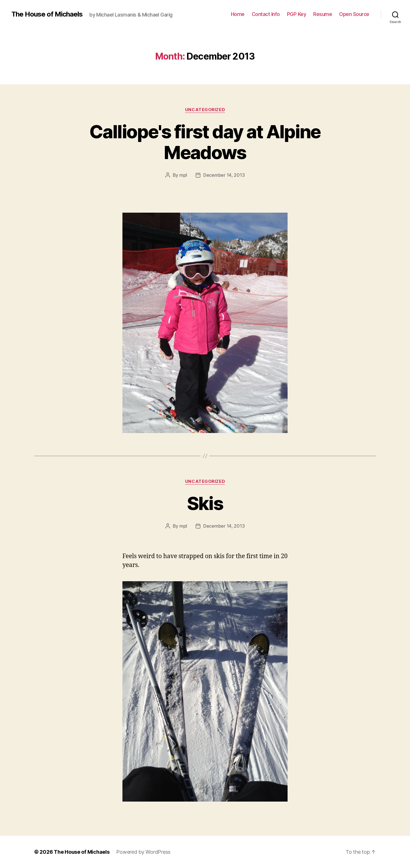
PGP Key (297, 14)
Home (238, 14)
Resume (323, 14)
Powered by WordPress (143, 852)
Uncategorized (205, 110)
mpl (183, 175)
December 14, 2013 (224, 175)
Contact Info (266, 14)
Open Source (354, 14)
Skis (205, 503)
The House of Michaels (47, 14)
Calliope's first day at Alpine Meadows (205, 142)
